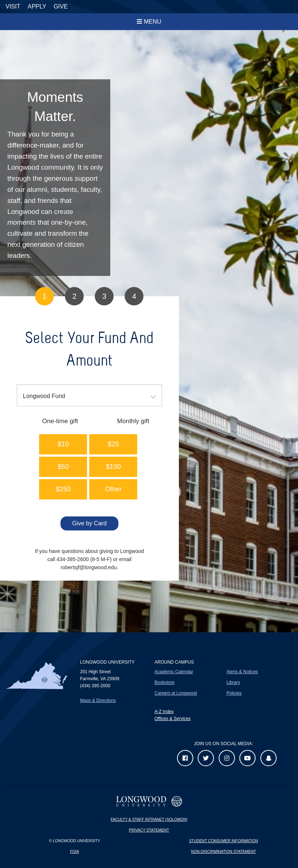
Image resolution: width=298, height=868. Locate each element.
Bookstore (164, 682)
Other (113, 489)
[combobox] (89, 395)
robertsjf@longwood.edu (89, 567)
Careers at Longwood (176, 693)
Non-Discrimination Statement (223, 852)
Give (60, 6)
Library (233, 682)
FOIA (74, 852)
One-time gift (60, 421)
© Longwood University (75, 841)
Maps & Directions (98, 701)
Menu (153, 22)
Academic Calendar (174, 672)
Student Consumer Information (223, 841)
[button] (63, 444)
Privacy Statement (149, 830)
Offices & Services (173, 719)
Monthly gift (133, 421)
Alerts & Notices (242, 672)
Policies (234, 693)
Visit (13, 6)
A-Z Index (164, 712)
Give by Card (89, 523)
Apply (37, 6)
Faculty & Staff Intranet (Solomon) (149, 819)
